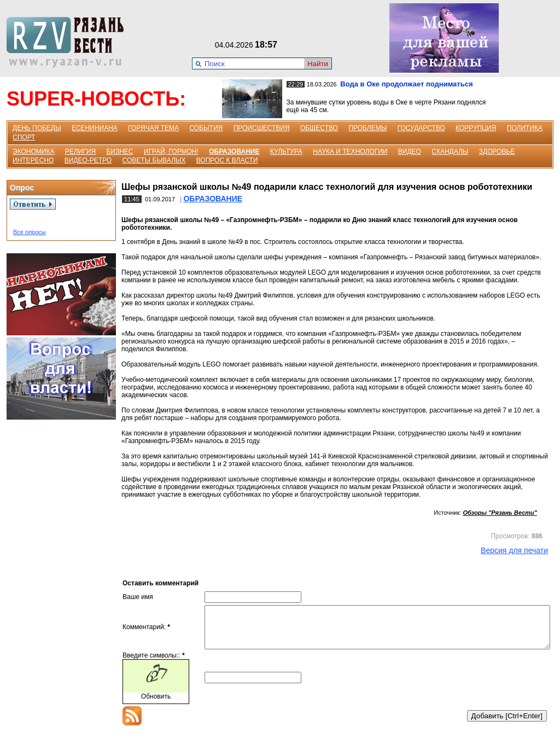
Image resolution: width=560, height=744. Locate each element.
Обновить (156, 705)
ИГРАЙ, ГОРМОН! (171, 152)
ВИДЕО (410, 152)
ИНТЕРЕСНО (33, 160)
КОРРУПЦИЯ (476, 128)
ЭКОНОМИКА (33, 152)
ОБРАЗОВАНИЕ (234, 152)
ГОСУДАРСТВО (421, 128)
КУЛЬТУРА (286, 152)
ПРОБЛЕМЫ (367, 128)
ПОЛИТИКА (525, 128)
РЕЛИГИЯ (80, 152)
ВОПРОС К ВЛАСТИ (227, 160)
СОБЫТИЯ (206, 128)
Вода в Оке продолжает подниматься (406, 84)
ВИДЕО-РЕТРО (88, 160)
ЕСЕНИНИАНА (95, 128)
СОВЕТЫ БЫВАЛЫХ (154, 160)
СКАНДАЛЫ (450, 152)
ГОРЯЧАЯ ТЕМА (153, 128)
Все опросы (30, 232)
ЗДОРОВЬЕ (497, 152)
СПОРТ (24, 137)
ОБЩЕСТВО (319, 128)
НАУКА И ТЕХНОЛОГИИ (350, 152)
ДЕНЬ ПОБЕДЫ (37, 128)
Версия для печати (514, 550)
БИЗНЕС (119, 152)
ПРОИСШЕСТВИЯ (262, 128)
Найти (318, 64)
